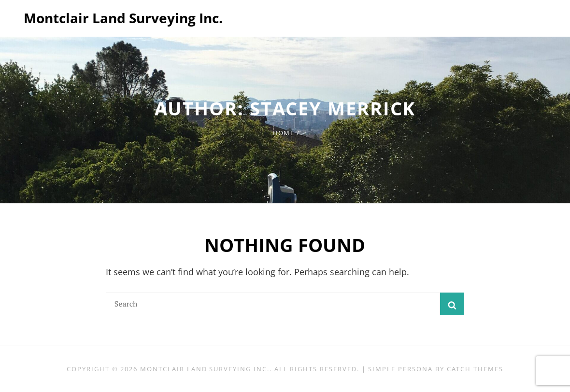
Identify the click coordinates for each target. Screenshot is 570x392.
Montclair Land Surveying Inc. (123, 18)
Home (284, 133)
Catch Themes (475, 369)
